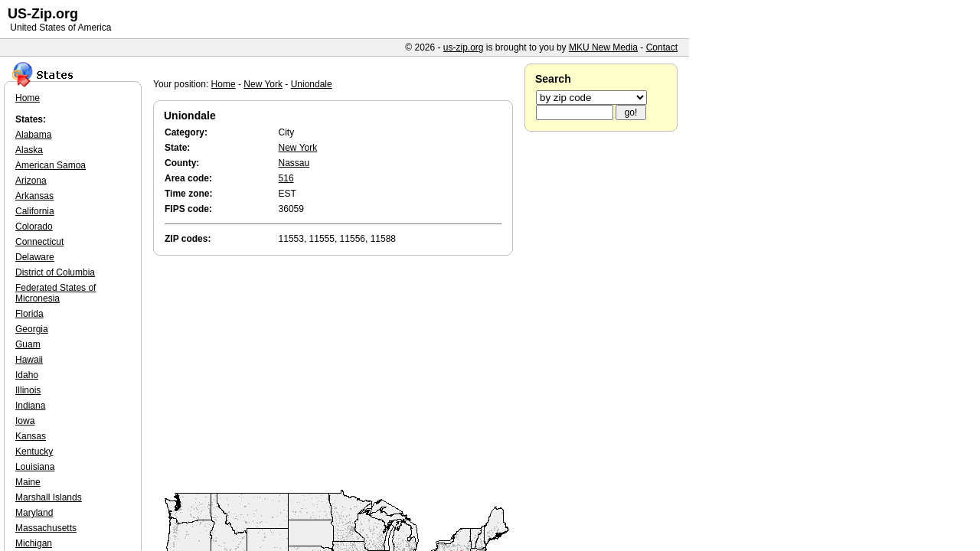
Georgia (32, 329)
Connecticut (39, 242)
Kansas (31, 436)
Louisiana (35, 467)
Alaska (29, 150)
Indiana (30, 406)
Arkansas (34, 196)
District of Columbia (55, 272)
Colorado (34, 227)
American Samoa (51, 165)
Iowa (25, 421)
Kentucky (34, 452)
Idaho (27, 375)
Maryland (34, 513)
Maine (28, 482)
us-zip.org (464, 47)
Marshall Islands (49, 497)
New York (263, 84)
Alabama (33, 135)
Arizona (31, 181)
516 (286, 178)
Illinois (28, 390)
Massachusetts (46, 528)
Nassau (294, 163)
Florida (29, 314)
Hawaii (29, 360)
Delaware (35, 257)
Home (224, 84)
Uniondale (312, 84)
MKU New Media (603, 47)
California (35, 211)
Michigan (34, 543)
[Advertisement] (337, 373)
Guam (28, 344)
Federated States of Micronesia (56, 293)
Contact (662, 47)
